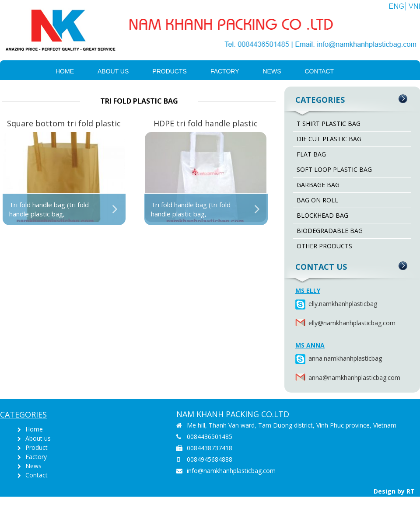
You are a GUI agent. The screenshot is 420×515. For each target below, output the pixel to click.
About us (113, 71)
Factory (225, 71)
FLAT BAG (311, 154)
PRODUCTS (170, 71)
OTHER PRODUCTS (324, 246)
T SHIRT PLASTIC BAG (329, 124)
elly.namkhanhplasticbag (309, 304)
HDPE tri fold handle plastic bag (206, 124)
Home (65, 71)
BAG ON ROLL (317, 200)
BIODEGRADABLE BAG (330, 231)
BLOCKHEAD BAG (322, 215)
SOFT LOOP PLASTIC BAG (334, 169)
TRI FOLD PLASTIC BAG (139, 101)
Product (37, 447)
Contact (320, 71)
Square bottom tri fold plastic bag (64, 124)
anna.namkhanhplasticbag (309, 358)
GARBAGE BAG (318, 185)
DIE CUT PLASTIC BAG (329, 139)
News (272, 71)
